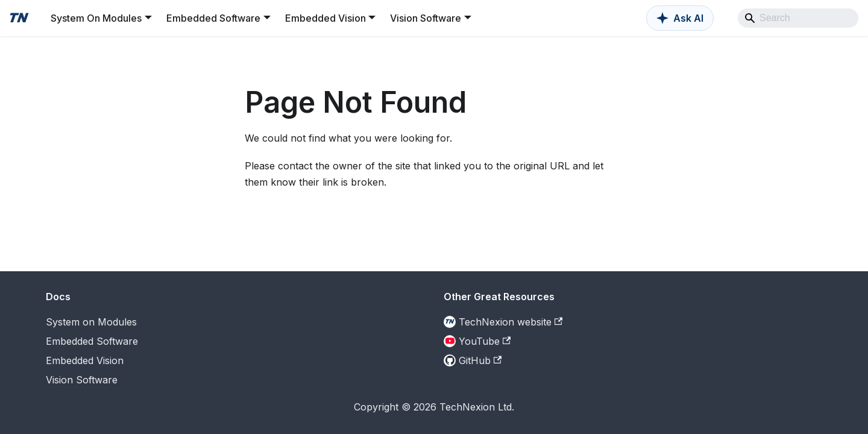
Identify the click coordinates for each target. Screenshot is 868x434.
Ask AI (688, 18)
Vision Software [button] (426, 18)
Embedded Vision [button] (325, 18)
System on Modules (91, 322)
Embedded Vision (85, 360)
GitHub (480, 360)
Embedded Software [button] (213, 18)
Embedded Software (92, 341)
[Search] (798, 18)
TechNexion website (511, 322)
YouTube (485, 341)
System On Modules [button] (96, 18)
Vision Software (82, 380)
